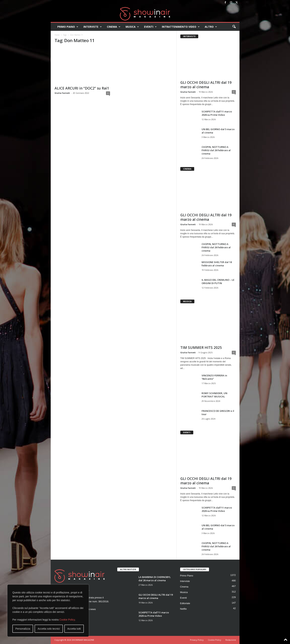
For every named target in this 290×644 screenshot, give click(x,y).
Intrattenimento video (181, 27)
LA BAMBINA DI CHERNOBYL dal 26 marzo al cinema (155, 579)
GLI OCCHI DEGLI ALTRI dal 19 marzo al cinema (206, 85)
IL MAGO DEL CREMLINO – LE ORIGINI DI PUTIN (218, 281)
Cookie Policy (67, 620)
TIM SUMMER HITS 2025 (201, 348)
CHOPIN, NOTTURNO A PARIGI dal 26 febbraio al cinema (216, 150)
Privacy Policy (197, 640)
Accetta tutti (74, 629)
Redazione (231, 640)
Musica (132, 27)
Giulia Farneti (62, 93)
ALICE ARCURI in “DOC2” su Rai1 (82, 88)
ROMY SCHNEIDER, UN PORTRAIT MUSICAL (214, 395)
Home (57, 35)
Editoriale (185, 603)
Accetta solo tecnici (49, 629)
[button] (234, 27)
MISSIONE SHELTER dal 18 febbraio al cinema (217, 264)
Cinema (114, 27)
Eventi (150, 27)
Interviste (93, 27)
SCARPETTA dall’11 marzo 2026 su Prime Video (217, 113)
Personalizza (23, 629)
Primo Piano (68, 27)
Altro (211, 27)
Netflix (183, 609)
